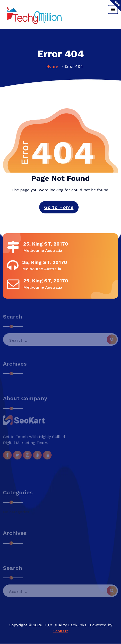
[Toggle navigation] (113, 9)
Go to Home (59, 207)
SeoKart (60, 631)
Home (52, 66)
